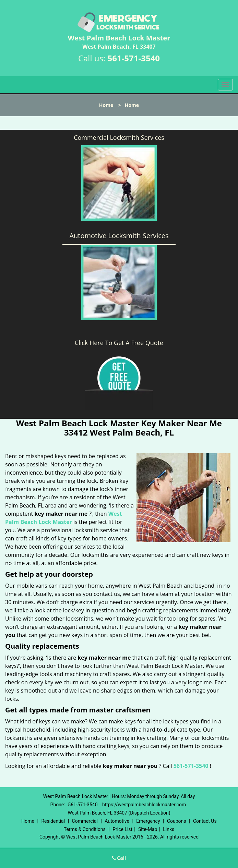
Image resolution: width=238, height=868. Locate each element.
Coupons (177, 821)
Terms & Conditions (85, 829)
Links (169, 829)
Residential (53, 821)
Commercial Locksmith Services (119, 137)
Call (119, 858)
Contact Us (205, 821)
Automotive (117, 821)
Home (106, 105)
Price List (122, 829)
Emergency (148, 821)
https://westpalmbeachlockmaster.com (144, 805)
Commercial (85, 821)
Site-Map (148, 829)
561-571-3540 (134, 58)
